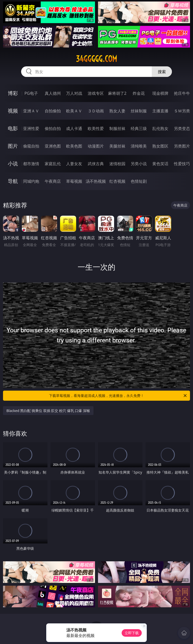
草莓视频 (74, 181)
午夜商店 (53, 181)
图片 (13, 146)
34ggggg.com (96, 59)
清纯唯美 (139, 146)
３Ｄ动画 (96, 111)
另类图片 (182, 146)
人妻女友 (74, 164)
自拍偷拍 (53, 111)
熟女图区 (160, 146)
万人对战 (74, 93)
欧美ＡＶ (74, 111)
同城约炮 (31, 181)
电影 (13, 128)
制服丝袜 (117, 128)
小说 (13, 164)
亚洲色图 (53, 146)
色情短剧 (139, 181)
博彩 (13, 93)
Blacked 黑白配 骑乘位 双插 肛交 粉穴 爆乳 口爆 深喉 (48, 411)
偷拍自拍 (53, 128)
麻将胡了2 (117, 93)
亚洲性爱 (31, 128)
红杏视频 (117, 181)
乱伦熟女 (160, 128)
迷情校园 (117, 164)
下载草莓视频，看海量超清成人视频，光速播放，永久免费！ (118, 396)
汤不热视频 (96, 181)
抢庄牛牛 (182, 93)
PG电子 (31, 93)
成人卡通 (74, 128)
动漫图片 (96, 146)
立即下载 (132, 633)
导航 (13, 181)
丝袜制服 (139, 111)
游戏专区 (96, 93)
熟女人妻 (117, 111)
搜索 (162, 72)
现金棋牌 (160, 93)
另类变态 (182, 128)
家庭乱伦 (53, 164)
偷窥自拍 (31, 146)
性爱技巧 (182, 164)
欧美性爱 (96, 128)
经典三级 (139, 128)
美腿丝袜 (117, 146)
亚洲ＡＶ (31, 111)
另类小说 (139, 164)
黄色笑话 (160, 164)
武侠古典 (96, 164)
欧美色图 (74, 146)
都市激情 (31, 164)
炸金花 (139, 93)
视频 (13, 111)
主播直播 (160, 111)
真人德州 (53, 93)
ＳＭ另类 (182, 111)
